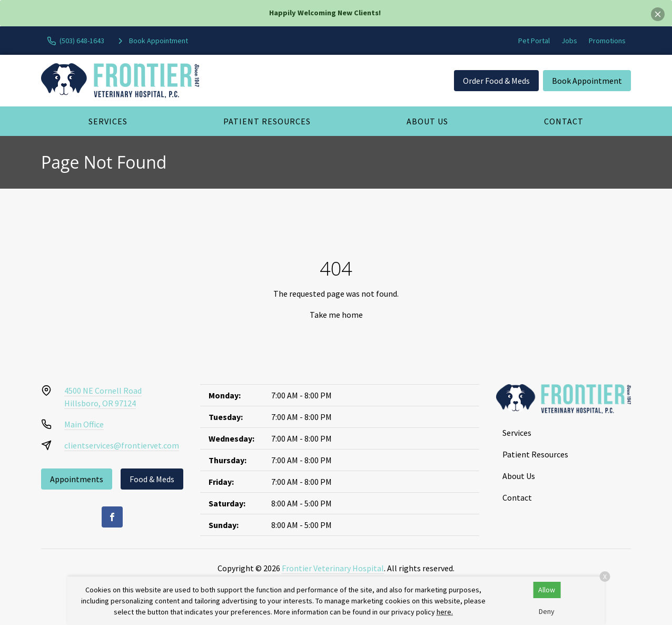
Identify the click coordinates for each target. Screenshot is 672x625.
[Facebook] (112, 517)
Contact (564, 121)
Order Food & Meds (496, 81)
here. (445, 612)
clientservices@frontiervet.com (122, 445)
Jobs (569, 41)
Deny (547, 611)
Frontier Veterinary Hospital (333, 568)
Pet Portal (534, 41)
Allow (547, 590)
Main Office (84, 424)
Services (108, 121)
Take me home (336, 315)
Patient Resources (267, 121)
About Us (427, 121)
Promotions (607, 41)
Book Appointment (587, 81)
